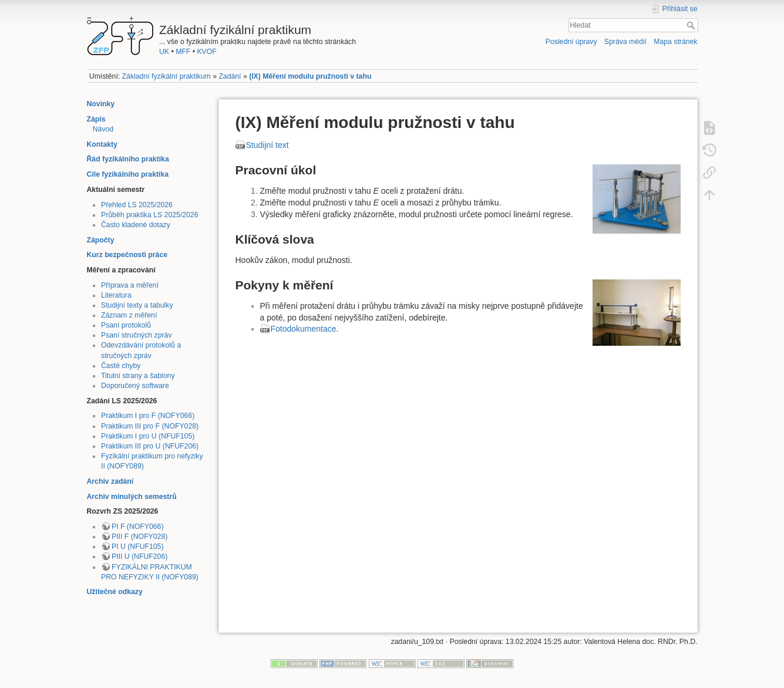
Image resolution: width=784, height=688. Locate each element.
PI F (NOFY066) (138, 527)
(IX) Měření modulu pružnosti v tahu (310, 76)
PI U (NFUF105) (137, 547)
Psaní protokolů (126, 325)
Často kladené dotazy (136, 225)
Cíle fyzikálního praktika (128, 174)
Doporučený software (135, 386)
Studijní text (267, 145)
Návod (103, 129)
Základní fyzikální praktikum (166, 76)
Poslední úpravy (571, 42)
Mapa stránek (675, 42)
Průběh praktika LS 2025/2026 (150, 215)
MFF (183, 52)
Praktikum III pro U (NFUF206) (150, 446)
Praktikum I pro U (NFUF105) (148, 436)
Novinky (101, 104)
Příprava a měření (130, 285)
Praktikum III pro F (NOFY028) (150, 426)
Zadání (230, 76)
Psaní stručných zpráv (137, 335)
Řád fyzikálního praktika (128, 159)
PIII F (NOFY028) (139, 537)
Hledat (692, 25)
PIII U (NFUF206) (139, 557)
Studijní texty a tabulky (137, 305)
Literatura (116, 295)
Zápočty (101, 240)
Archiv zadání (110, 481)
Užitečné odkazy (115, 592)
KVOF (206, 52)
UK (164, 52)
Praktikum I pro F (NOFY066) (148, 416)
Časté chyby (121, 366)
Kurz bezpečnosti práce (127, 255)
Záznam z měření (129, 315)
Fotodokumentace (304, 329)
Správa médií (625, 42)
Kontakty (102, 144)
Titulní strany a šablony (138, 376)
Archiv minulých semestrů (132, 497)
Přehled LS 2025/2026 (137, 205)
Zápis (96, 119)
